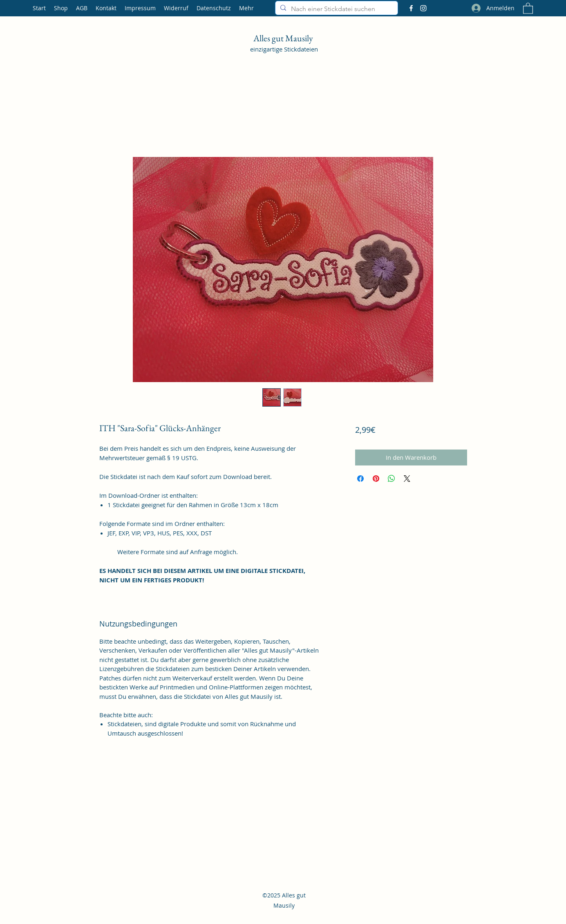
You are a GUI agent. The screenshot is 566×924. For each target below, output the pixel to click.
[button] (528, 8)
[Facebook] (411, 8)
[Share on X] (407, 479)
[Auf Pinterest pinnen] (376, 479)
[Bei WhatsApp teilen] (392, 479)
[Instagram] (423, 8)
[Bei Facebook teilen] (360, 479)
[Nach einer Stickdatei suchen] (336, 9)
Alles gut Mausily (284, 38)
